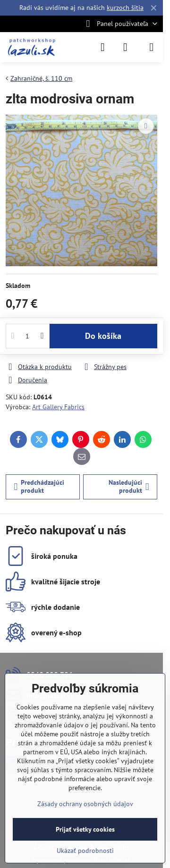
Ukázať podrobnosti (85, 851)
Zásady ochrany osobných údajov (85, 804)
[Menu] (152, 47)
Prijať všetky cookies (85, 829)
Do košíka (103, 336)
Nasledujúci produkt (129, 487)
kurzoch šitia (125, 8)
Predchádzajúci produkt (39, 487)
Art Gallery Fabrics (58, 407)
